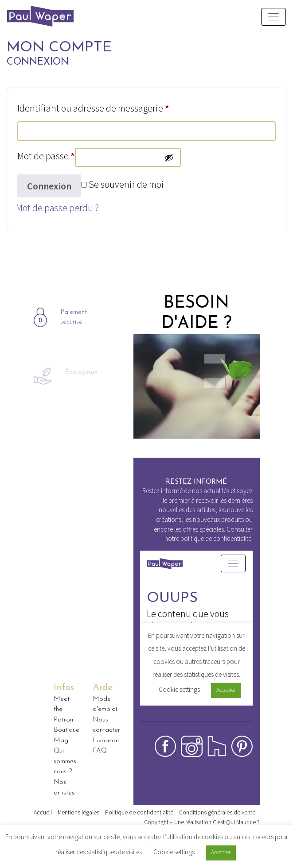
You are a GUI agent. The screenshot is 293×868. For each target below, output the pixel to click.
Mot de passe (46, 156)
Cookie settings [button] (174, 852)
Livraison (106, 741)
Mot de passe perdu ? (57, 208)
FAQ (100, 751)
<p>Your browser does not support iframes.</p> (196, 636)
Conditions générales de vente (217, 812)
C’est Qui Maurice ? (236, 822)
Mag (61, 741)
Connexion (49, 186)
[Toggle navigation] (273, 17)
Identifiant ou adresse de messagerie (93, 108)
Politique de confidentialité (139, 812)
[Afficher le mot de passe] (169, 158)
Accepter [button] (221, 852)
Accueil (43, 812)
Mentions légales (78, 812)
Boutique (66, 730)
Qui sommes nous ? (65, 761)
